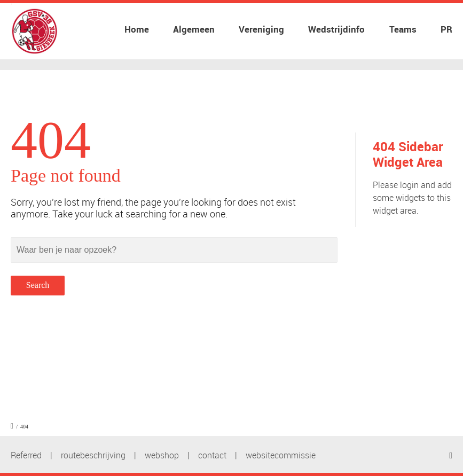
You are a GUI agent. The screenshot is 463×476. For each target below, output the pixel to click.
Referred (26, 455)
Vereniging (261, 29)
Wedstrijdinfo (336, 29)
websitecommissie (281, 455)
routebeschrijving (93, 455)
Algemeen (194, 29)
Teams (403, 29)
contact (212, 455)
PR (446, 29)
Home (137, 29)
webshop (162, 455)
